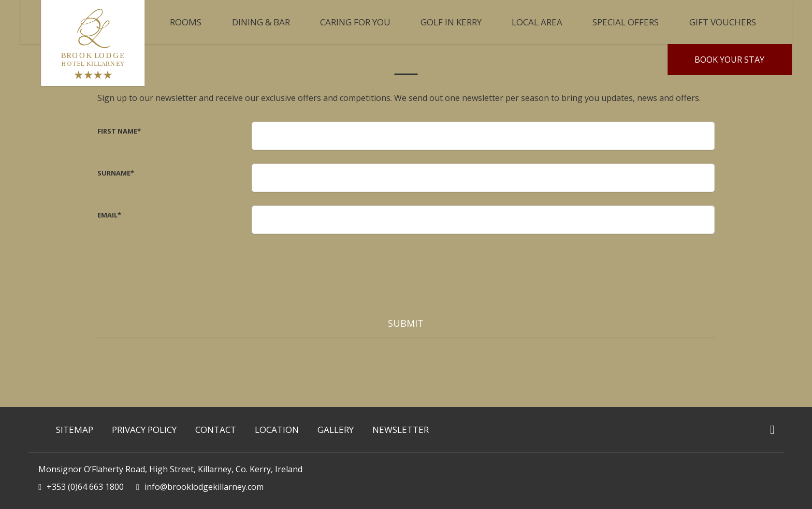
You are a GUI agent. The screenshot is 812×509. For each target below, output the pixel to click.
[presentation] (330, 268)
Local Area (537, 22)
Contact (216, 430)
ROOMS (186, 22)
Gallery (336, 430)
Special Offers (626, 22)
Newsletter (401, 430)
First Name (119, 131)
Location (277, 430)
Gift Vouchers (723, 22)
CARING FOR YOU (355, 22)
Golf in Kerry (451, 22)
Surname (116, 173)
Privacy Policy (144, 430)
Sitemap (75, 430)
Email (109, 215)
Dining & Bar (261, 22)
